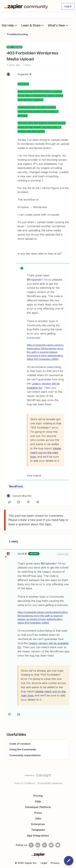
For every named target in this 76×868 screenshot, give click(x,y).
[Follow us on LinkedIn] (38, 845)
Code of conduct (20, 744)
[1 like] (19, 496)
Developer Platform (38, 807)
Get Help (10, 25)
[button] (68, 6)
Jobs (38, 818)
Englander (23, 74)
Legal (44, 863)
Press (38, 813)
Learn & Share (33, 25)
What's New (58, 25)
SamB (21, 554)
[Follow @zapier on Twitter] (51, 845)
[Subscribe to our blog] (44, 845)
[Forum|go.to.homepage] (27, 6)
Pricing (38, 796)
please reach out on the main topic (46, 452)
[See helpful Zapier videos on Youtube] (58, 845)
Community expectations (25, 755)
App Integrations (38, 836)
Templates (38, 830)
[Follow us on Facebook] (31, 845)
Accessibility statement (50, 783)
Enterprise (38, 824)
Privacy (55, 863)
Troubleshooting (17, 34)
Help (38, 801)
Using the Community (23, 749)
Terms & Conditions (24, 783)
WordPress (16, 486)
